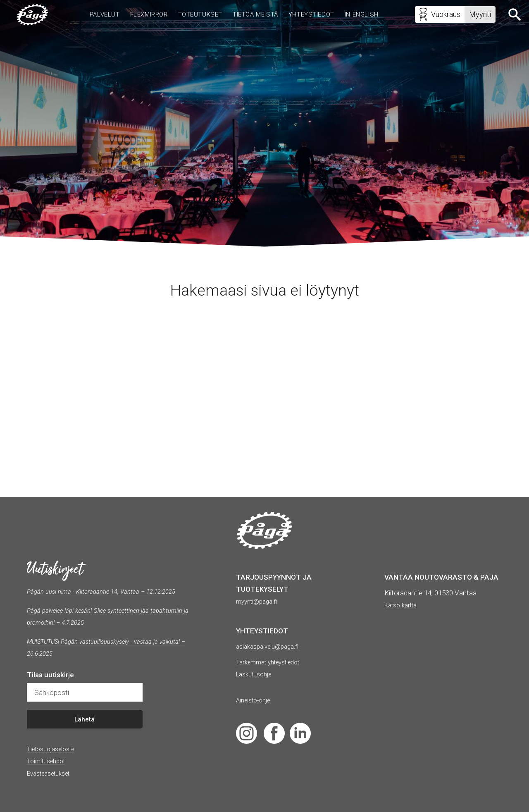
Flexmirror (141, 16)
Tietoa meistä (253, 16)
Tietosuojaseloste (55, 761)
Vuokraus (436, 17)
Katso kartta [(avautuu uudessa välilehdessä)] (403, 605)
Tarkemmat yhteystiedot (274, 662)
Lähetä (85, 731)
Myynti (476, 16)
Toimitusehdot (49, 773)
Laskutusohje (257, 674)
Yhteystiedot (313, 16)
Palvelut (94, 16)
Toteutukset (195, 16)
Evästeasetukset (53, 785)
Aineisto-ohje (256, 700)
